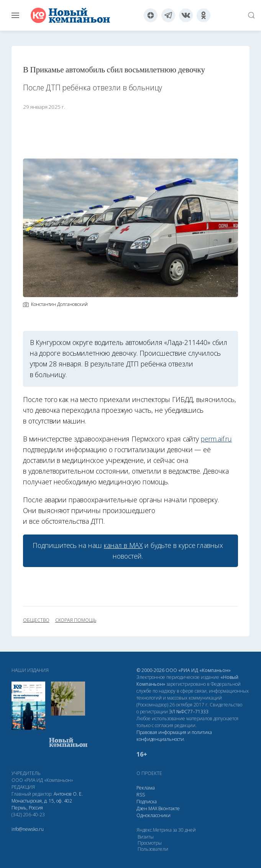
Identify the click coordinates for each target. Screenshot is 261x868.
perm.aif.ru (216, 439)
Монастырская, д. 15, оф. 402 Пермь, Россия (42, 804)
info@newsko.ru (28, 829)
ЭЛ (189, 712)
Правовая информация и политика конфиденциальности (174, 736)
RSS (141, 795)
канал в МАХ (123, 545)
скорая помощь (76, 620)
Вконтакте (169, 808)
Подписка (147, 802)
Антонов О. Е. (68, 794)
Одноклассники (153, 815)
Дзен (142, 808)
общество (36, 620)
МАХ (153, 808)
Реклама (146, 788)
